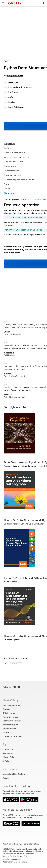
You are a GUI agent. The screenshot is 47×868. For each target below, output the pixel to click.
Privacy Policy (9, 757)
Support (7, 744)
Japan (6, 778)
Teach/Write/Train (11, 705)
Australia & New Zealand (14, 774)
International (10, 769)
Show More (9, 193)
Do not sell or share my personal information (20, 844)
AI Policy (6, 761)
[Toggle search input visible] (44, 3)
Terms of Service (9, 856)
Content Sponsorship (12, 736)
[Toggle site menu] (3, 3)
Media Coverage (10, 717)
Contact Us (8, 749)
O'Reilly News (9, 713)
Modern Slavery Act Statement (15, 862)
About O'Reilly (10, 700)
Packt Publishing (16, 107)
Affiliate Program (10, 725)
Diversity (7, 732)
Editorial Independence (12, 859)
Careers (6, 709)
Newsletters (8, 753)
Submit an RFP (9, 729)
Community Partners (12, 721)
